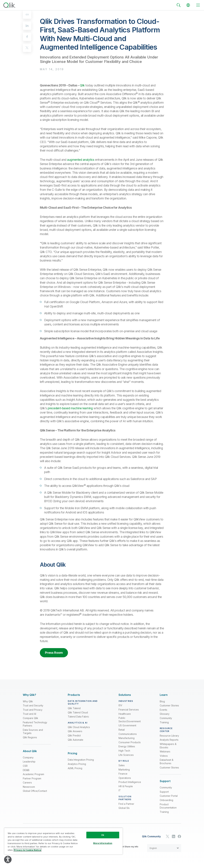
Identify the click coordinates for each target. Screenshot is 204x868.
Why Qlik (28, 701)
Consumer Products (130, 742)
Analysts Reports (169, 740)
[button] (164, 848)
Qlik (82, 85)
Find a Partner (126, 804)
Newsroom (29, 787)
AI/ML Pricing (75, 768)
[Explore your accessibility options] (8, 859)
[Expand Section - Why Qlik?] (29, 695)
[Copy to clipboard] (27, 14)
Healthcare (125, 714)
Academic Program (33, 774)
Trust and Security (33, 705)
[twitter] (27, 48)
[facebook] (27, 37)
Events (163, 710)
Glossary (165, 714)
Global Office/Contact (35, 791)
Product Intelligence (130, 782)
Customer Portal (169, 796)
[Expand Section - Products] (74, 695)
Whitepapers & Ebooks (168, 746)
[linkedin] (27, 26)
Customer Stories (169, 705)
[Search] (179, 5)
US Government (127, 725)
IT (120, 790)
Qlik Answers (75, 731)
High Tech (124, 751)
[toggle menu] (198, 5)
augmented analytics (81, 160)
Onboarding (166, 800)
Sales (122, 765)
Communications (128, 734)
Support (164, 792)
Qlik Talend (74, 708)
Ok (103, 835)
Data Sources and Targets (33, 732)
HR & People (126, 786)
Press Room (54, 653)
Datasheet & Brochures (167, 762)
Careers (27, 783)
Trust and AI (29, 714)
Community (166, 718)
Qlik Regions (30, 737)
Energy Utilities (127, 746)
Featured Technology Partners (35, 724)
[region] (63, 841)
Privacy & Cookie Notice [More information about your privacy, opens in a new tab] (28, 850)
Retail (122, 730)
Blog (162, 701)
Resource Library (169, 736)
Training (164, 722)
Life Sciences (126, 755)
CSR (25, 766)
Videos (164, 756)
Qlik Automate (76, 740)
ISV (120, 705)
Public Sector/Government (130, 720)
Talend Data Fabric (78, 717)
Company (28, 757)
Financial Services (129, 710)
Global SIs (124, 808)
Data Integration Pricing (81, 760)
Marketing (124, 770)
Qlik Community (151, 836)
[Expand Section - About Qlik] (30, 751)
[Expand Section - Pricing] (72, 753)
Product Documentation (168, 806)
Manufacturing (127, 738)
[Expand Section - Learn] (164, 695)
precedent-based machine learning (71, 408)
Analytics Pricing (77, 764)
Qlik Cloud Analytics (79, 727)
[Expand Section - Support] (165, 781)
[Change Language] (188, 5)
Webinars (165, 751)
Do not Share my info (128, 847)
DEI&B (26, 770)
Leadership (29, 762)
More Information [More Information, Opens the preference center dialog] (103, 843)
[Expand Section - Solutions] (125, 695)
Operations (125, 778)
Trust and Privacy (33, 710)
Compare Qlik (30, 718)
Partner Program (32, 778)
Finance (123, 774)
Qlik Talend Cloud (78, 712)
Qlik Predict (74, 735)
